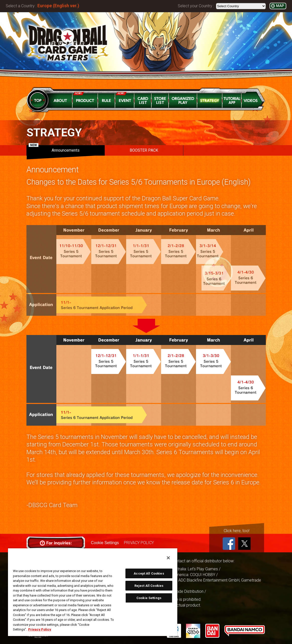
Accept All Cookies (149, 573)
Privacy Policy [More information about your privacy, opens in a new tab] (40, 629)
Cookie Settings (105, 543)
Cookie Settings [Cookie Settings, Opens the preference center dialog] (149, 598)
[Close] (168, 558)
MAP (280, 6)
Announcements (54, 149)
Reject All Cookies (149, 586)
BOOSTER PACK (144, 150)
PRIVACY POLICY (139, 543)
